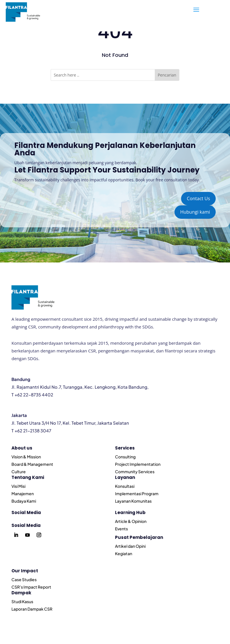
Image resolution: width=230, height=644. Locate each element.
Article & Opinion (131, 521)
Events (121, 529)
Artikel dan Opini (130, 546)
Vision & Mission (26, 457)
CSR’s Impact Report (31, 587)
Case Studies (24, 579)
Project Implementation (138, 464)
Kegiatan (124, 553)
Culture (19, 472)
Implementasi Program (137, 493)
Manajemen (23, 493)
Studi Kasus (22, 601)
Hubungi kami (195, 212)
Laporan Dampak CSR (32, 609)
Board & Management (32, 464)
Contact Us (198, 198)
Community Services (135, 472)
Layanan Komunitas (133, 501)
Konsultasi (125, 486)
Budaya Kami (24, 501)
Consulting (125, 457)
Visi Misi (18, 486)
